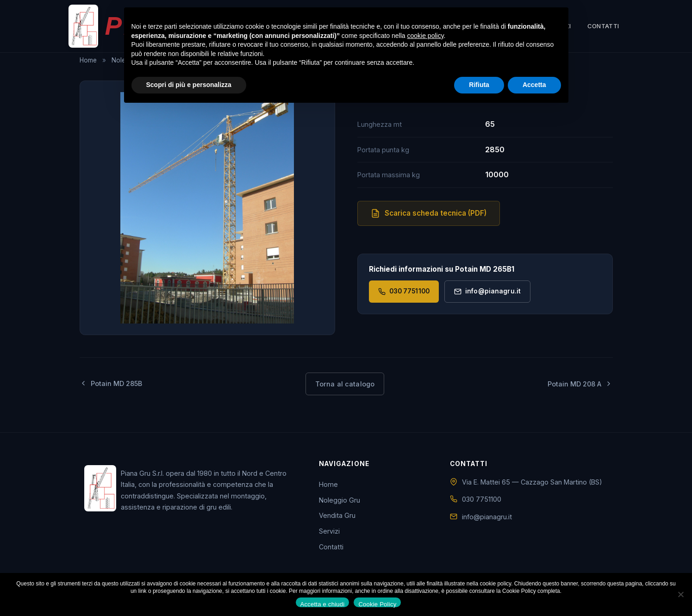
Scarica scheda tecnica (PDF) (429, 213)
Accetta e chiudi (323, 604)
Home (88, 60)
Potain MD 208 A (580, 384)
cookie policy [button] (425, 36)
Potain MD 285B (111, 383)
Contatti (603, 28)
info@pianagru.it (487, 291)
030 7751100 (404, 291)
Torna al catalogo (345, 384)
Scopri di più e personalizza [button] (189, 85)
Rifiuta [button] (479, 85)
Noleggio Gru (340, 500)
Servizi (329, 531)
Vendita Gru (337, 515)
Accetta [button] (534, 85)
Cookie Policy (377, 604)
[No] (680, 594)
